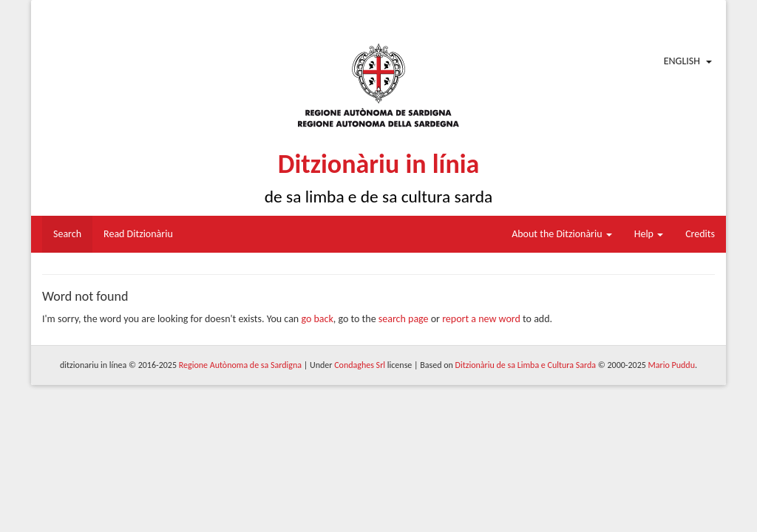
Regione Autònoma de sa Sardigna (240, 365)
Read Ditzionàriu (138, 234)
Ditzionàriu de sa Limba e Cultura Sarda (526, 365)
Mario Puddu (672, 365)
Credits (700, 234)
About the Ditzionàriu (562, 234)
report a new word (481, 319)
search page (404, 319)
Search (67, 234)
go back (317, 319)
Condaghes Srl (360, 365)
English (682, 61)
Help (649, 234)
